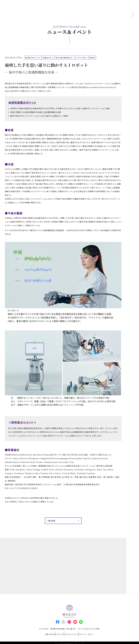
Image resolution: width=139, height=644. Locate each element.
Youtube (75, 623)
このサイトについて (73, 633)
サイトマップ (58, 633)
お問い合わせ (45, 633)
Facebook (58, 623)
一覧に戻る (52, 521)
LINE (81, 623)
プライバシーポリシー (91, 633)
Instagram (69, 623)
